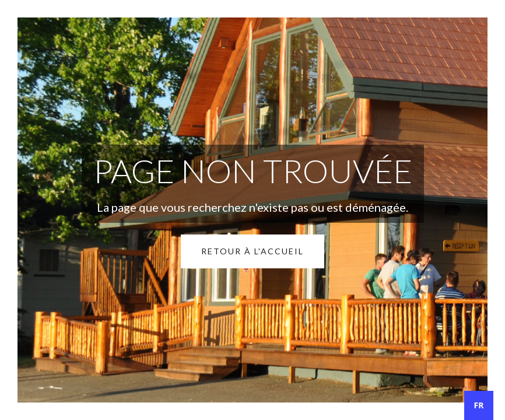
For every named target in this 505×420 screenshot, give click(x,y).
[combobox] (479, 405)
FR (479, 405)
